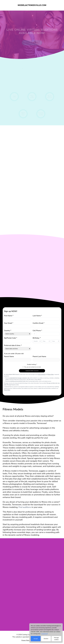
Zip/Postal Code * (11, 338)
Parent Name (9, 356)
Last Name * (37, 316)
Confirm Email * (39, 323)
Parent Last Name (39, 356)
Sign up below (32, 44)
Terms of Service (42, 374)
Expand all (45, 634)
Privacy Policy (51, 374)
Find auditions (25, 507)
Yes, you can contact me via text (32, 367)
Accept (36, 639)
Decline (46, 639)
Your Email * (9, 323)
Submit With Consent (32, 371)
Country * (8, 331)
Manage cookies (56, 639)
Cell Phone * (37, 331)
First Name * (9, 316)
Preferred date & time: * (13, 345)
